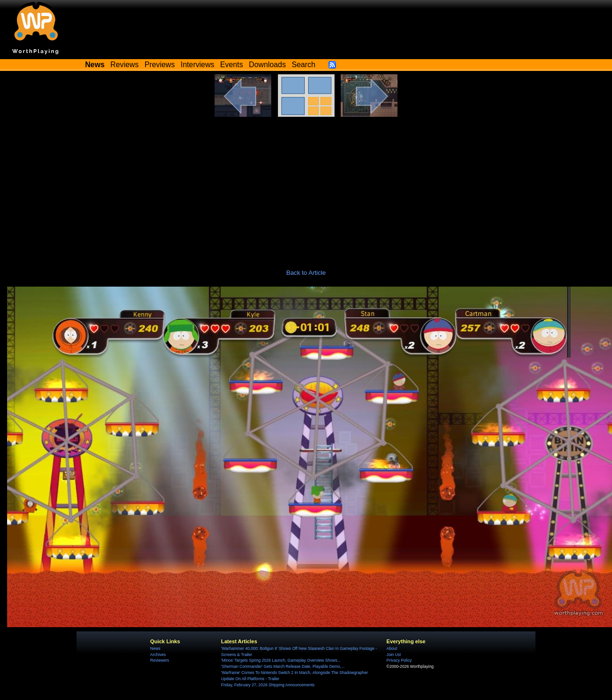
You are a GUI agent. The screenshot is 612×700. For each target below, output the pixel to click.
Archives (158, 655)
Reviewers (160, 660)
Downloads (267, 65)
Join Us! (394, 655)
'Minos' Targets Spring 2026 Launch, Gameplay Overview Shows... (281, 660)
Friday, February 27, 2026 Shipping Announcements (268, 685)
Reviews (125, 65)
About (392, 648)
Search (303, 65)
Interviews (197, 65)
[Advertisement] (306, 188)
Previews (160, 65)
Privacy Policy (399, 660)
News (155, 648)
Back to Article (306, 273)
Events (232, 65)
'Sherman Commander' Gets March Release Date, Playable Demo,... (283, 666)
